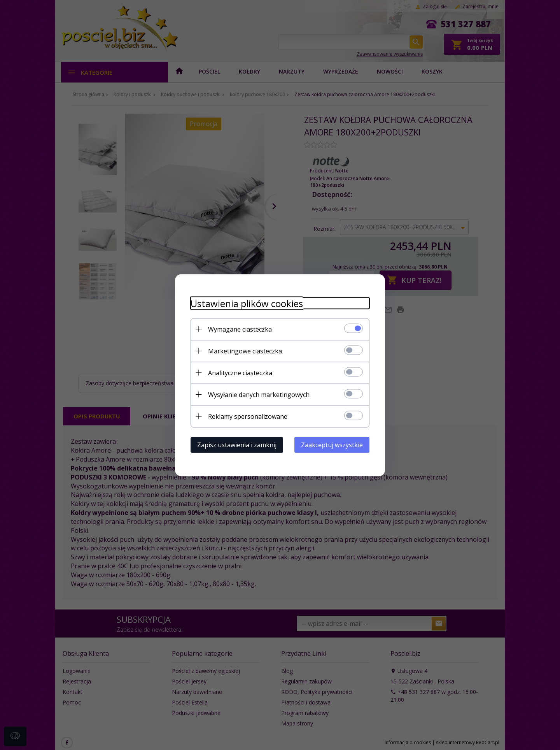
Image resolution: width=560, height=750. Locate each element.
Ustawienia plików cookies (247, 303)
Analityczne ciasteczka (240, 372)
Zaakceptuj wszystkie (332, 444)
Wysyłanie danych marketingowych (259, 394)
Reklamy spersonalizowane (248, 416)
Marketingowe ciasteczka (245, 351)
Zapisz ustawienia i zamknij (237, 444)
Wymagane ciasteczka (240, 329)
